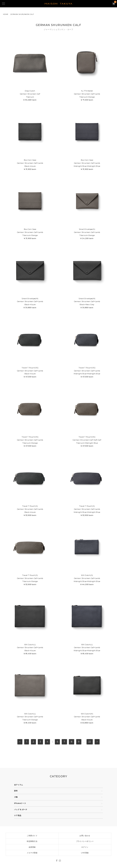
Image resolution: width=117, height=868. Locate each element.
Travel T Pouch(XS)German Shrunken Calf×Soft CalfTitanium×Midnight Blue (87, 442)
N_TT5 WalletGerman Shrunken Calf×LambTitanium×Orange (87, 96)
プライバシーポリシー (85, 841)
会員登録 (32, 847)
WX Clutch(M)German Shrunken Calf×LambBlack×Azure (87, 719)
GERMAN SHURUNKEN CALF (22, 14)
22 (90, 742)
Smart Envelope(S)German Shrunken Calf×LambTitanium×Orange (87, 234)
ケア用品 (18, 816)
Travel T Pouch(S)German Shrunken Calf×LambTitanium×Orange (30, 580)
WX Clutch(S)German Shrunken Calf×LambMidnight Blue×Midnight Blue (87, 580)
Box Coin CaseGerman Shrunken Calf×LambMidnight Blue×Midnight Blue (87, 165)
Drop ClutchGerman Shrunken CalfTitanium (30, 96)
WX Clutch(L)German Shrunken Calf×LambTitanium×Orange (30, 719)
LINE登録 (85, 853)
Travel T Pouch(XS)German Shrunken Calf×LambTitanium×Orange (30, 442)
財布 (16, 791)
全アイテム (19, 785)
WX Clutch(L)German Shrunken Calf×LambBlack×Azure (30, 649)
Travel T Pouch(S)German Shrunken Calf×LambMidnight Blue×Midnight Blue (87, 511)
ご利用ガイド (32, 836)
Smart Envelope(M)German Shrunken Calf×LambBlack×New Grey (87, 303)
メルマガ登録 (32, 853)
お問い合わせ (85, 836)
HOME (6, 14)
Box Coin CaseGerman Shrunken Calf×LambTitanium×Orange (30, 234)
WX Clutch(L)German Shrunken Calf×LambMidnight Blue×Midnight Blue (87, 649)
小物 (16, 797)
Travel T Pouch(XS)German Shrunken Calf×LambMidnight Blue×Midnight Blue (87, 373)
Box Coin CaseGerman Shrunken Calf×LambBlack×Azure (30, 165)
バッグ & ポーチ (21, 810)
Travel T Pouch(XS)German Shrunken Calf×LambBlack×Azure (30, 373)
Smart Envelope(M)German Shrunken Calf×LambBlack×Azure (30, 303)
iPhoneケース (20, 803)
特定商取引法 (32, 841)
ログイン (85, 847)
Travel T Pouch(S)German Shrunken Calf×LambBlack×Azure (30, 511)
